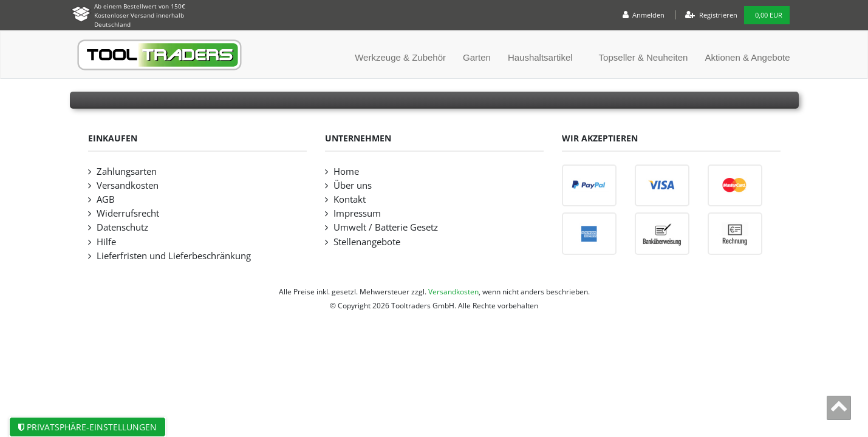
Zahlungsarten (127, 171)
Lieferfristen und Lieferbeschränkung (174, 256)
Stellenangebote (367, 242)
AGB (106, 199)
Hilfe (106, 242)
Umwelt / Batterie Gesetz (386, 227)
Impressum (357, 213)
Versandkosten (128, 185)
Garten (477, 57)
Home (346, 171)
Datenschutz (122, 227)
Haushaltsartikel (540, 57)
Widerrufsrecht (128, 213)
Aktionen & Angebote (747, 57)
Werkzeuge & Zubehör (400, 57)
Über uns (353, 185)
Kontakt (350, 199)
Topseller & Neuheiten (644, 57)
